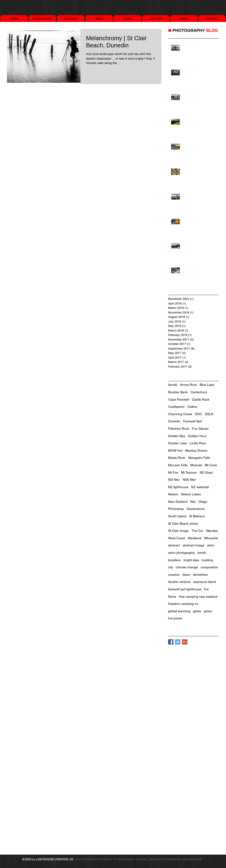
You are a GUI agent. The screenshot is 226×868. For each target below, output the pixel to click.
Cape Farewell (179, 399)
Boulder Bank (178, 392)
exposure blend (205, 582)
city (171, 567)
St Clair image (178, 531)
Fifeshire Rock (179, 429)
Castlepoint (176, 407)
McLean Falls (178, 465)
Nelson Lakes (191, 494)
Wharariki (211, 538)
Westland (195, 538)
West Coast (177, 538)
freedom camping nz (183, 604)
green (208, 611)
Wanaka (212, 531)
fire (206, 589)
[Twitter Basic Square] (178, 642)
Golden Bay (177, 436)
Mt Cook (211, 465)
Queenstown (196, 509)
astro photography (181, 553)
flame (172, 597)
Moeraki (196, 465)
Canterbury (199, 392)
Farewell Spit (192, 421)
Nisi (193, 502)
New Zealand (178, 502)
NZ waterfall (200, 487)
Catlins (192, 407)
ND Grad (206, 472)
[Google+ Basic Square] (185, 642)
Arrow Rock (189, 385)
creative (174, 575)
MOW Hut (175, 451)
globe (197, 611)
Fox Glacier (200, 429)
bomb (202, 553)
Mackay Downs (196, 451)
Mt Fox (173, 472)
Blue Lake (207, 385)
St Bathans (197, 516)
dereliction (201, 575)
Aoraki (173, 385)
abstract (174, 545)
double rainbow (179, 582)
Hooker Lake (177, 443)
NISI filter (189, 480)
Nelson (173, 494)
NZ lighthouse (178, 487)
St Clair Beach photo (183, 524)
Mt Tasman (189, 472)
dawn (186, 575)
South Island (177, 516)
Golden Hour (197, 436)
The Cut (197, 531)
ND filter (174, 480)
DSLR (209, 414)
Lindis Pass (198, 443)
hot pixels (175, 618)
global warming (179, 611)
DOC (198, 414)
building (207, 560)
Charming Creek (180, 414)
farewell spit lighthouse (185, 589)
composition (209, 567)
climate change (187, 567)
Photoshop (176, 509)
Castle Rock (201, 399)
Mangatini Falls (199, 458)
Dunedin (174, 421)
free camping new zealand (198, 597)
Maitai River (177, 458)
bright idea (191, 560)
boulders (174, 560)
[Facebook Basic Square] (171, 642)
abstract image (193, 545)
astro (211, 545)
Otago (203, 502)
